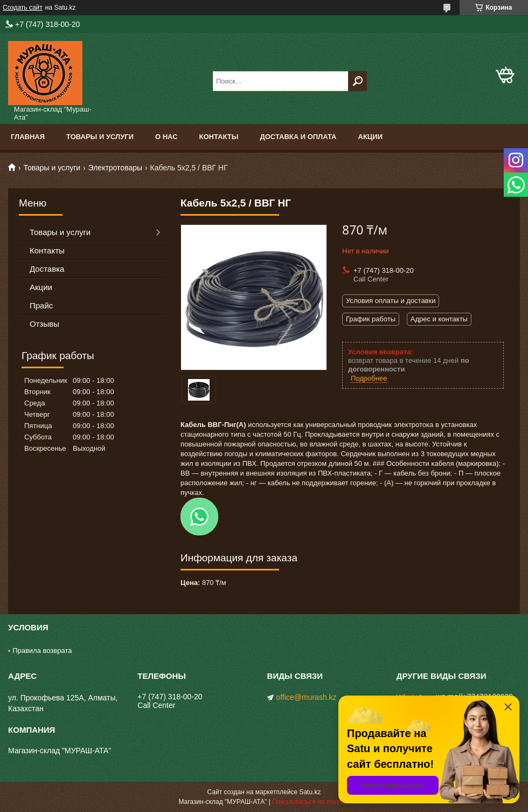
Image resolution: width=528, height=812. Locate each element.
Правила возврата (42, 651)
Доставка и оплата (298, 137)
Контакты (219, 137)
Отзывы (44, 324)
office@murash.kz (307, 697)
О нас (166, 137)
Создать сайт (23, 8)
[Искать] (357, 81)
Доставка (47, 269)
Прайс (41, 305)
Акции (371, 137)
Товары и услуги (100, 137)
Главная (28, 137)
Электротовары (115, 168)
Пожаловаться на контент (311, 802)
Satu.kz (310, 792)
